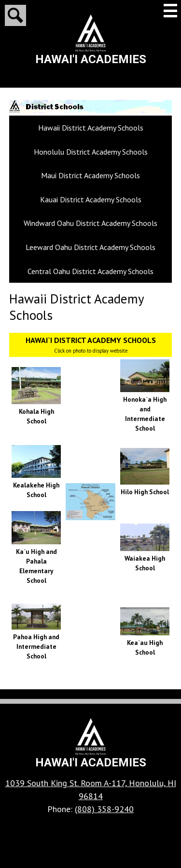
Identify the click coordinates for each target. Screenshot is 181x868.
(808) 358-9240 (104, 809)
